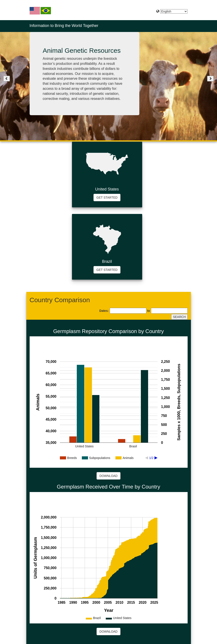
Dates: (104, 311)
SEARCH (179, 317)
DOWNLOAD (108, 476)
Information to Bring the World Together (64, 26)
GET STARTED (107, 198)
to (148, 311)
